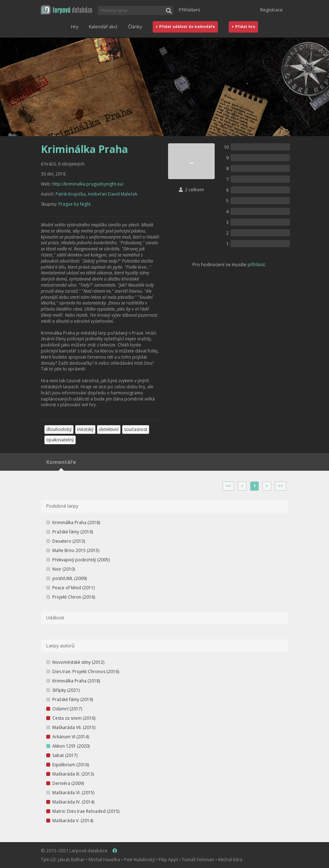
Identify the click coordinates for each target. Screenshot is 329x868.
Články (135, 27)
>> (281, 486)
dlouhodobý (59, 429)
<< (228, 486)
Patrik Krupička (71, 194)
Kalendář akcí (103, 27)
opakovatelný (60, 440)
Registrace (271, 10)
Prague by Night (75, 204)
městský (85, 429)
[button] (66, 10)
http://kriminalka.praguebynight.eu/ (88, 184)
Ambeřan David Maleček (113, 194)
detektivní (109, 429)
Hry (75, 27)
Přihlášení (189, 10)
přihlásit (256, 264)
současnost (136, 429)
